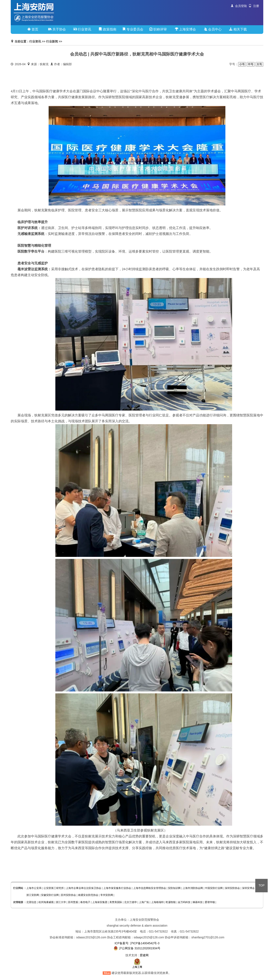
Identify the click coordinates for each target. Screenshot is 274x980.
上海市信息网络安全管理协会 (150, 888)
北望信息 (31, 902)
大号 (259, 64)
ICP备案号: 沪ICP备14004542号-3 (137, 943)
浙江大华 (61, 902)
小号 (242, 64)
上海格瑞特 (157, 902)
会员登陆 (239, 6)
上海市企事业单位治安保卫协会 (84, 888)
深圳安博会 (248, 888)
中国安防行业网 (214, 888)
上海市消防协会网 (193, 888)
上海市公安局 (34, 888)
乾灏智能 (171, 902)
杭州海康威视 (46, 902)
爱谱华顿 (210, 902)
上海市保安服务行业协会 (117, 888)
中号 (251, 64)
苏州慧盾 (73, 902)
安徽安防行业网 (50, 895)
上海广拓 (144, 902)
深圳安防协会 (232, 888)
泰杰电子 (85, 902)
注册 (254, 6)
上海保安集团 (100, 902)
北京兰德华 (130, 902)
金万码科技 (184, 902)
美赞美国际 (116, 902)
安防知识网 (174, 888)
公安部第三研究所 (54, 888)
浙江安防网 (33, 895)
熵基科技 (198, 902)
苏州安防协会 (68, 895)
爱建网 (144, 955)
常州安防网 (107, 895)
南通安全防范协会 (88, 895)
